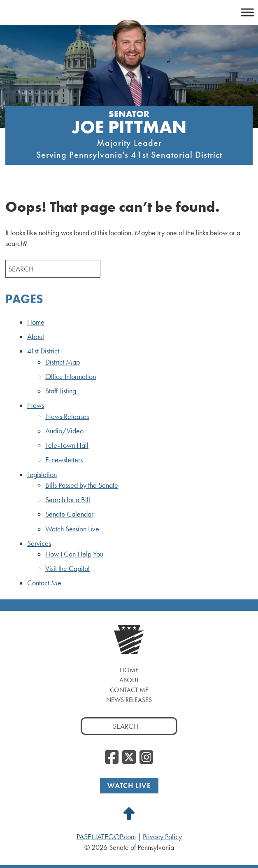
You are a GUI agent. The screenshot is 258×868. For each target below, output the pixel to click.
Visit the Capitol (67, 569)
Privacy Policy (162, 837)
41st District (43, 351)
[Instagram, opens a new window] (146, 758)
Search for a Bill (68, 500)
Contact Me (44, 583)
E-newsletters (64, 460)
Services (39, 543)
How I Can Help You (74, 554)
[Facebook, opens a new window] (112, 758)
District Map (63, 362)
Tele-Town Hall (67, 445)
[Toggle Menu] (247, 12)
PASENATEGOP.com (106, 837)
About (36, 337)
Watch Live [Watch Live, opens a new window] (129, 785)
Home (36, 322)
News (36, 405)
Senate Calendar (69, 514)
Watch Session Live (72, 529)
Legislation (42, 475)
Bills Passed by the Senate (82, 485)
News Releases (67, 416)
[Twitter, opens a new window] (129, 758)
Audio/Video (64, 431)
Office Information (71, 377)
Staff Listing (61, 391)
